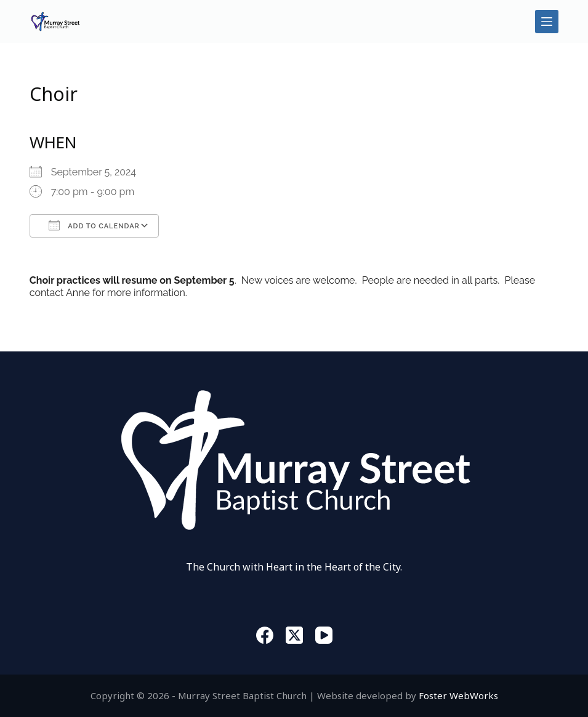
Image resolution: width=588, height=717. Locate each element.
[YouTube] (324, 635)
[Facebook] (265, 635)
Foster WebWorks (458, 695)
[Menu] (547, 22)
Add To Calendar (94, 225)
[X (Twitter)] (294, 635)
